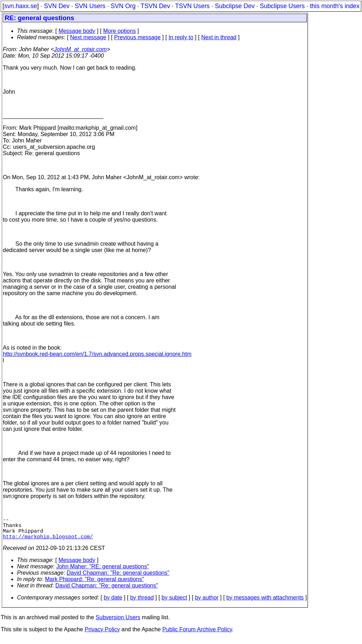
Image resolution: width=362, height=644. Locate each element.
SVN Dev (57, 6)
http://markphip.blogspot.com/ (48, 542)
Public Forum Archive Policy (197, 635)
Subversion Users (118, 623)
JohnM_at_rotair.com (81, 49)
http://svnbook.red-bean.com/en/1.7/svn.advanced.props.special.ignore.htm (97, 354)
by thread (142, 603)
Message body (77, 31)
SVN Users (90, 6)
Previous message (138, 37)
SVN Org (123, 6)
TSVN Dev (155, 6)
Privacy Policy (102, 635)
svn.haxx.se (21, 6)
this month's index (335, 6)
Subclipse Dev (235, 6)
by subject (174, 603)
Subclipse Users (282, 6)
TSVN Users (192, 6)
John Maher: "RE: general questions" (103, 572)
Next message (88, 37)
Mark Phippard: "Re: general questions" (94, 585)
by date (113, 603)
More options (120, 31)
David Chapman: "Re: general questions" (118, 578)
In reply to (181, 37)
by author (207, 603)
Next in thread (219, 37)
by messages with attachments (265, 603)
